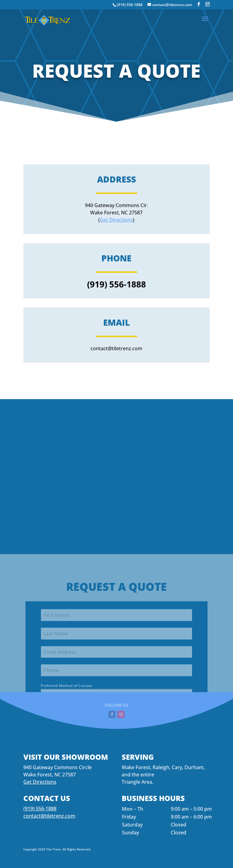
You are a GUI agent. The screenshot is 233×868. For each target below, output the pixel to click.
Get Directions (116, 257)
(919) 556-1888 (130, 5)
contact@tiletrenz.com (49, 816)
